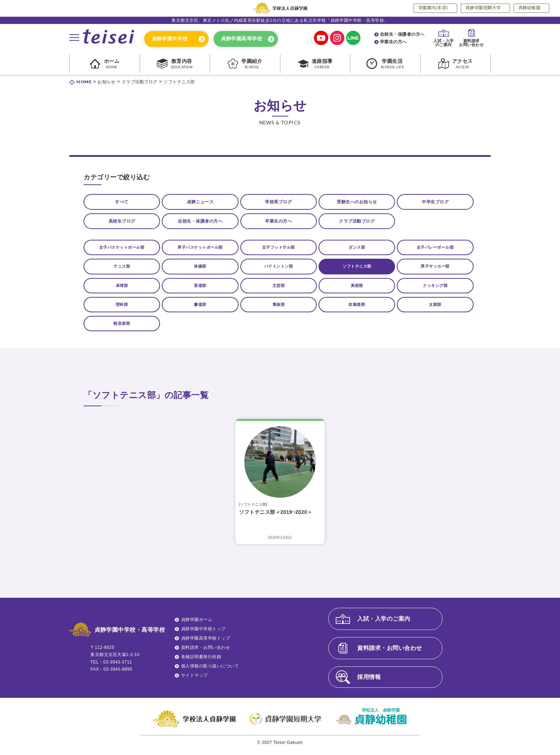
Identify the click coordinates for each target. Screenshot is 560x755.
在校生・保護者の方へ (402, 34)
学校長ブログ (278, 202)
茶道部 (200, 289)
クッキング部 (435, 289)
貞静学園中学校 (170, 39)
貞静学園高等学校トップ (206, 643)
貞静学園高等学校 (241, 39)
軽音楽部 (122, 328)
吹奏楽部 (357, 309)
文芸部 (279, 289)
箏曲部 (279, 309)
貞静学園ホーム (197, 625)
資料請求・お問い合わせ (206, 652)
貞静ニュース (200, 202)
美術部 (357, 289)
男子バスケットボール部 (200, 250)
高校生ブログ (122, 223)
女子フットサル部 (279, 250)
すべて (122, 202)
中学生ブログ (435, 202)
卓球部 (122, 289)
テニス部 (122, 270)
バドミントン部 (279, 270)
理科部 (122, 309)
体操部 (200, 270)
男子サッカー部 (435, 270)
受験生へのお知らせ (357, 202)
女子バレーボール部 (435, 250)
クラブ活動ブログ (357, 223)
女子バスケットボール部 (122, 250)
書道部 (200, 309)
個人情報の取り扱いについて (210, 671)
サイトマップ (194, 680)
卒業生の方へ (393, 42)
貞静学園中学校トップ (203, 634)
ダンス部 (357, 250)
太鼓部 (435, 309)
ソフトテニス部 (357, 270)
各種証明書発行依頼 (201, 662)
